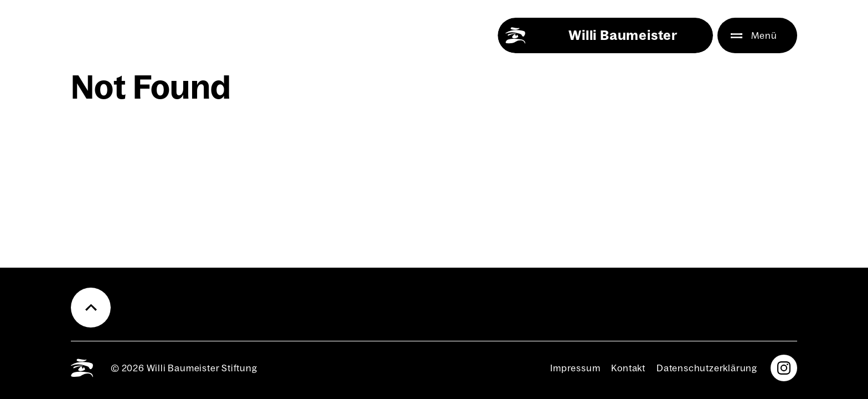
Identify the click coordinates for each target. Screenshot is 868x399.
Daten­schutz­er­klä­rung (707, 368)
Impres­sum (575, 368)
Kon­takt (628, 368)
